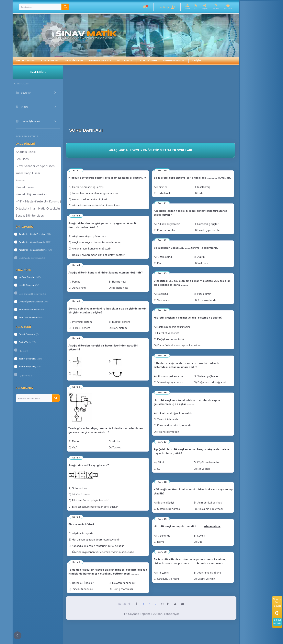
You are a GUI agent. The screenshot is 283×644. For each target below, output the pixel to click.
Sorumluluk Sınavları (29, 310)
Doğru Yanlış (25, 342)
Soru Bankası (50, 61)
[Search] (40, 7)
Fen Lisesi (38, 159)
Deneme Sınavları (100, 61)
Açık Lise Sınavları (28, 317)
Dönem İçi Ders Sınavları (31, 302)
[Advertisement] (136, 93)
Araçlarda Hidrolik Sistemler (32, 242)
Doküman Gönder (174, 61)
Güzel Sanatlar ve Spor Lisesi (38, 166)
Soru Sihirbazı (74, 61)
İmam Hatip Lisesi (38, 173)
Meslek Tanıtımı (25, 61)
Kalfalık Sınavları (27, 277)
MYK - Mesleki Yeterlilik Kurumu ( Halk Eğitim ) (38, 201)
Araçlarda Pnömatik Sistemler (33, 250)
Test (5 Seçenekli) (27, 367)
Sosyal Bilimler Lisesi (38, 215)
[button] (145, 7)
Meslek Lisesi (38, 187)
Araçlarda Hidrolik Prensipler (33, 234)
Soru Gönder (148, 61)
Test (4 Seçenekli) (27, 359)
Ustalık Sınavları (27, 285)
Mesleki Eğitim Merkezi (38, 194)
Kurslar (38, 180)
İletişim (196, 61)
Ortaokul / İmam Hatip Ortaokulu (38, 208)
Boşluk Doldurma (27, 334)
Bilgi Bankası (125, 61)
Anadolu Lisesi (38, 152)
